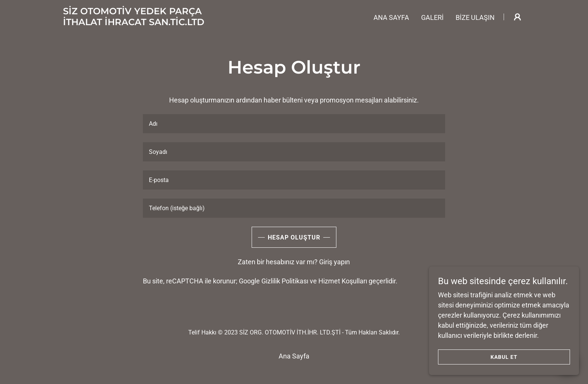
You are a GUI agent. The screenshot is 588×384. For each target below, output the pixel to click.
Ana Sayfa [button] (294, 356)
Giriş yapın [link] (334, 262)
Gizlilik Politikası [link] (285, 281)
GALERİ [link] (432, 17)
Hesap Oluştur (294, 237)
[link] (134, 23)
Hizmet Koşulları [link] (343, 281)
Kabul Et (504, 357)
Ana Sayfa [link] (391, 17)
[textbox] (294, 124)
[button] (517, 17)
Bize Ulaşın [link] (475, 17)
